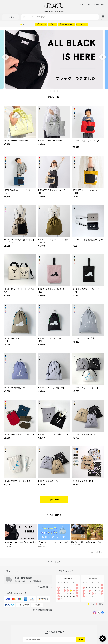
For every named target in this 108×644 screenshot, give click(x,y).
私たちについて (86, 4)
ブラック (53, 24)
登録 (81, 639)
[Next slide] (102, 57)
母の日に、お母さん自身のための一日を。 (87, 542)
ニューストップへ (97, 552)
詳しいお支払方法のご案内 (42, 610)
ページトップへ (54, 562)
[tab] (51, 91)
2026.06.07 (42, 547)
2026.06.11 (9, 547)
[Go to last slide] (6, 57)
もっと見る (54, 500)
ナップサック (82, 24)
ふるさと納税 (100, 4)
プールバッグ (41, 24)
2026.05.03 (75, 544)
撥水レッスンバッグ (67, 24)
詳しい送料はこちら (45, 587)
